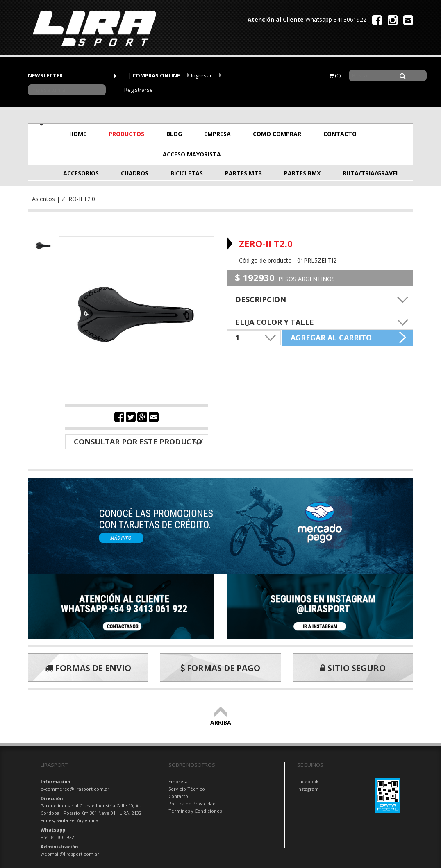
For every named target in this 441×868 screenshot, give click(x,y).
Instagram (308, 789)
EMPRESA (217, 134)
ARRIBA (221, 719)
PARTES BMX (302, 173)
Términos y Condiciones (195, 811)
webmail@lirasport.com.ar (70, 854)
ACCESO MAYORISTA (192, 154)
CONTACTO (340, 134)
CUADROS (135, 173)
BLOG (174, 134)
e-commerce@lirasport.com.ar (75, 789)
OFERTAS (263, 154)
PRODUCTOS (126, 134)
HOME (78, 134)
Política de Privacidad (192, 803)
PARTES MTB (243, 173)
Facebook (308, 781)
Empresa (178, 781)
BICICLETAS (187, 173)
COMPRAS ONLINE (156, 75)
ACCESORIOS (81, 173)
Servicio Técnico (187, 789)
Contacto (178, 796)
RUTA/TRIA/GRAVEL (363, 173)
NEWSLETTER (45, 75)
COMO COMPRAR (277, 134)
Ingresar (200, 75)
